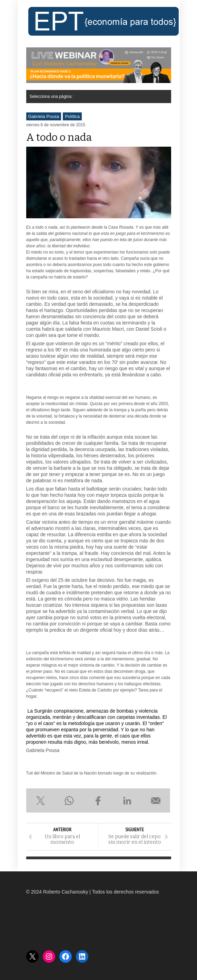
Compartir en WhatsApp (69, 800)
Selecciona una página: (51, 97)
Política (72, 116)
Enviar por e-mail (156, 800)
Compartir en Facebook (98, 800)
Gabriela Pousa (44, 116)
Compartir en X (41, 800)
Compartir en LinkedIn (127, 800)
